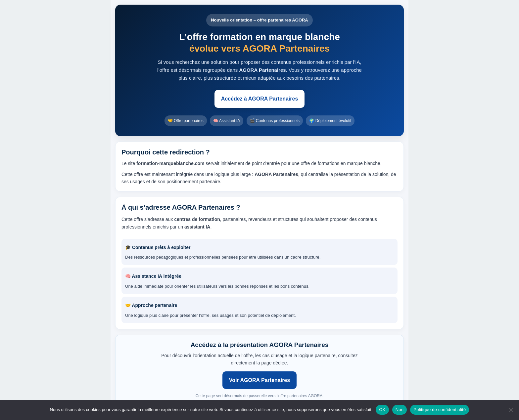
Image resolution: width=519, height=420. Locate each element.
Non (400, 410)
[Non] (511, 410)
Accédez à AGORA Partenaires (260, 99)
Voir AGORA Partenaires (259, 380)
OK (382, 410)
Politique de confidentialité (440, 410)
